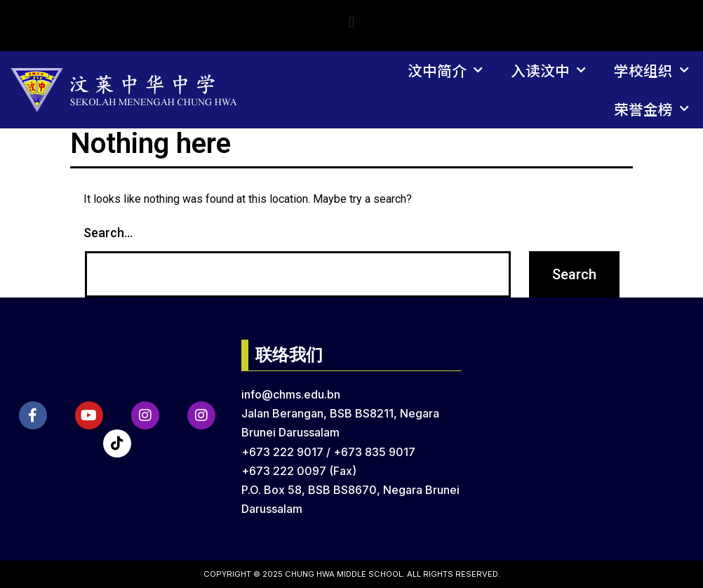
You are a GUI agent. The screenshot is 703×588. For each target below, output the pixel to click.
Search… (108, 233)
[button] (351, 22)
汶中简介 (445, 71)
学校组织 (651, 71)
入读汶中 (548, 71)
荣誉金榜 (651, 109)
